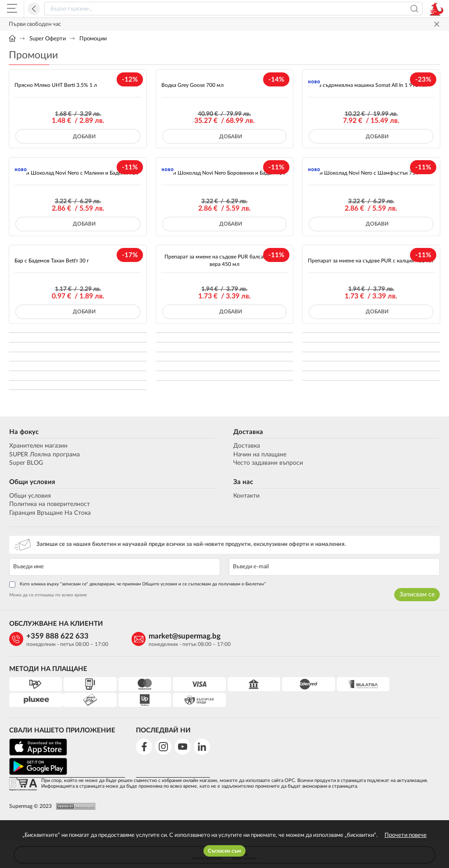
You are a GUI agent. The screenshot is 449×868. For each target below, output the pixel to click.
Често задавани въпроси (268, 463)
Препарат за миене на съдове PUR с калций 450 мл (371, 261)
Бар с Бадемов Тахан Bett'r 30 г (52, 261)
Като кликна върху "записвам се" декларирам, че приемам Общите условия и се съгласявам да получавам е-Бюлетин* (137, 585)
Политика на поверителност (49, 504)
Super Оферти (48, 39)
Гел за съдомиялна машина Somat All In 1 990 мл (367, 85)
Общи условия (32, 482)
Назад (34, 9)
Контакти (246, 496)
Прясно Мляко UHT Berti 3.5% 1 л (56, 85)
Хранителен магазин (38, 446)
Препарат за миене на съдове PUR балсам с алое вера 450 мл (224, 260)
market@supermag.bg (180, 636)
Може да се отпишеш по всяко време (48, 595)
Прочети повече (406, 835)
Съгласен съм (224, 851)
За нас (243, 482)
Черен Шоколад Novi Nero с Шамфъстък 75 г (363, 173)
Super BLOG (26, 463)
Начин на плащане (260, 455)
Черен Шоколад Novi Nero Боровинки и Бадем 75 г (224, 173)
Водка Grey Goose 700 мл (192, 85)
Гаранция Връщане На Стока (50, 513)
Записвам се (417, 595)
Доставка (248, 432)
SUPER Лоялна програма (44, 455)
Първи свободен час (35, 24)
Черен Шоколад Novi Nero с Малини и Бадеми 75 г (77, 173)
